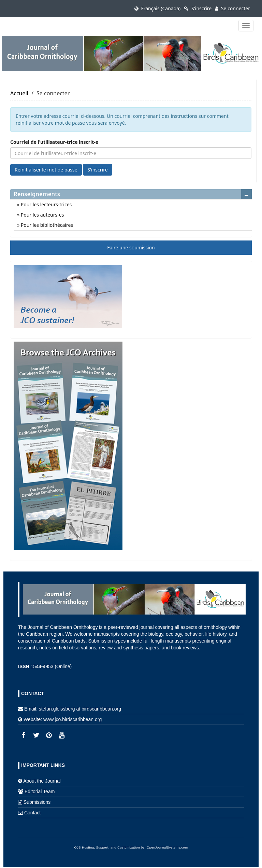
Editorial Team (40, 791)
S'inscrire (198, 8)
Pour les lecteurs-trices (46, 204)
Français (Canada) (158, 8)
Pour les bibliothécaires (46, 225)
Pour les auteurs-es (42, 215)
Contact (32, 813)
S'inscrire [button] (97, 170)
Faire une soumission (131, 247)
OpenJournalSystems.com (167, 848)
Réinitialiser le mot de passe (46, 170)
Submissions (37, 802)
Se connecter (232, 8)
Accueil (19, 93)
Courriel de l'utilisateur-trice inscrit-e (54, 142)
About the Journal (42, 781)
